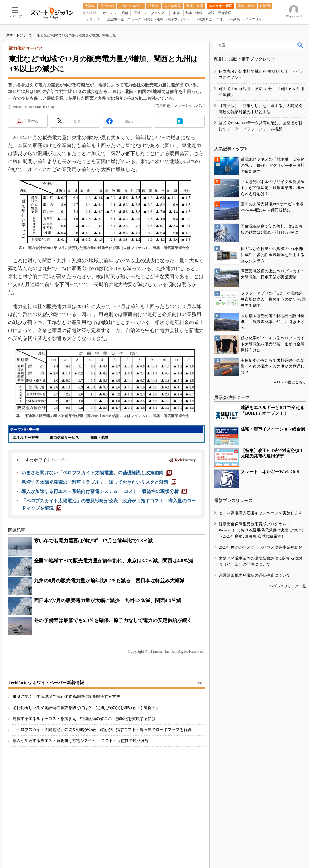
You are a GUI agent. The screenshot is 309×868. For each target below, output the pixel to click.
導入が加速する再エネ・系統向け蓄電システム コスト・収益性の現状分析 (81, 741)
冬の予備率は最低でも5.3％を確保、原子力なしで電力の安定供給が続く (113, 620)
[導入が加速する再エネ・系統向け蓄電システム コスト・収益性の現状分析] (104, 491)
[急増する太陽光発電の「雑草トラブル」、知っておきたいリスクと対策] (99, 482)
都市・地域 (99, 438)
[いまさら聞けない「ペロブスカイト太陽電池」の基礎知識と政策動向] (97, 473)
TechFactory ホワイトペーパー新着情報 (46, 683)
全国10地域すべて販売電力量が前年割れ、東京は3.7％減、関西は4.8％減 (114, 561)
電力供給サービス (64, 438)
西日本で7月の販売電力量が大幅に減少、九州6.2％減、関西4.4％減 (107, 600)
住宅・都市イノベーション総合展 (273, 429)
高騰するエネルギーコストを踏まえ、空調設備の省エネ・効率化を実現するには (84, 719)
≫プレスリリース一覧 (288, 586)
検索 (301, 45)
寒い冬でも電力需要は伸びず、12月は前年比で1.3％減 (93, 541)
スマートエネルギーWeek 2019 (270, 472)
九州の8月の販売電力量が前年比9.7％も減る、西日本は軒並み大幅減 (109, 581)
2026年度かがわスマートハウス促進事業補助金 (261, 547)
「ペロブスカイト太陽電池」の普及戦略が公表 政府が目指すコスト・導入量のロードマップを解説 (102, 730)
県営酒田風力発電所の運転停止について (255, 575)
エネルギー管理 (26, 438)
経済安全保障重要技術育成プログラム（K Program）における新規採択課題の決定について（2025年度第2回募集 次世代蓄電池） (261, 530)
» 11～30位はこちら (290, 382)
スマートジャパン (20, 35)
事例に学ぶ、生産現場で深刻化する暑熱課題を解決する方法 (66, 697)
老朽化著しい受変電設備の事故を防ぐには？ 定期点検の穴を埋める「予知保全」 (86, 708)
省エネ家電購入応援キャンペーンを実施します (261, 513)
